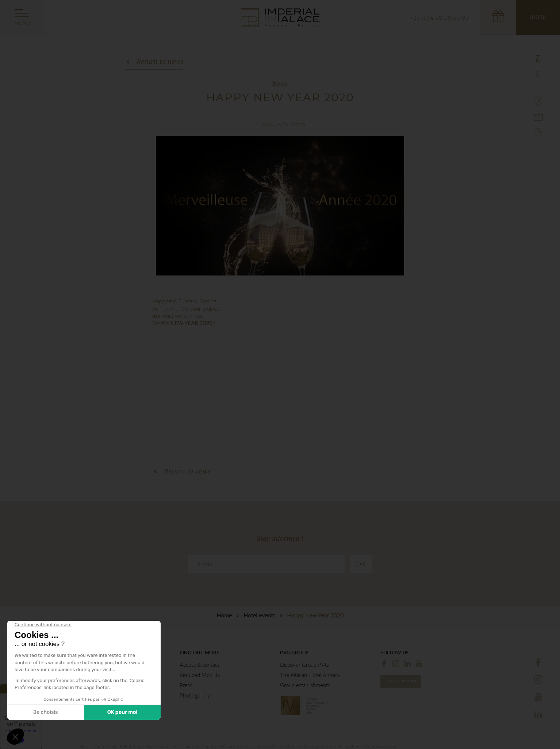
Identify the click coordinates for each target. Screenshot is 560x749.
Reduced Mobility (200, 675)
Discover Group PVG (304, 665)
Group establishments (305, 685)
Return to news (160, 61)
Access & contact (200, 665)
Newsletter (401, 682)
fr (538, 74)
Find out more (200, 653)
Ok (361, 564)
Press (186, 685)
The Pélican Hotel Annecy (310, 675)
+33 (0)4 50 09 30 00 (440, 18)
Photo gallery (195, 695)
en (538, 58)
